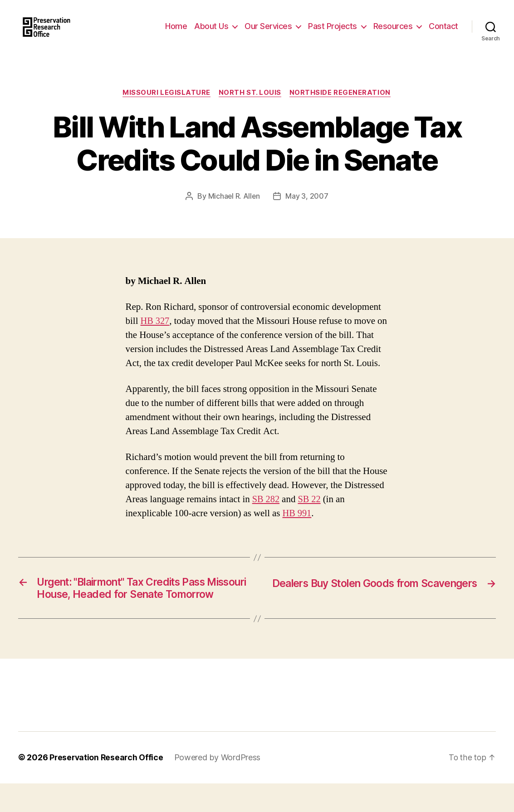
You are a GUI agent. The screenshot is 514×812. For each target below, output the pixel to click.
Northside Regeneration (341, 107)
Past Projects (333, 33)
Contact (443, 33)
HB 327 (156, 335)
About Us (211, 33)
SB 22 (310, 513)
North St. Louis (250, 107)
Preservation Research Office (107, 786)
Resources (393, 33)
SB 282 (266, 513)
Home (176, 33)
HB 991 (298, 527)
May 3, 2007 (307, 210)
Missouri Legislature (166, 107)
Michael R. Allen (234, 210)
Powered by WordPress (220, 786)
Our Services (268, 33)
